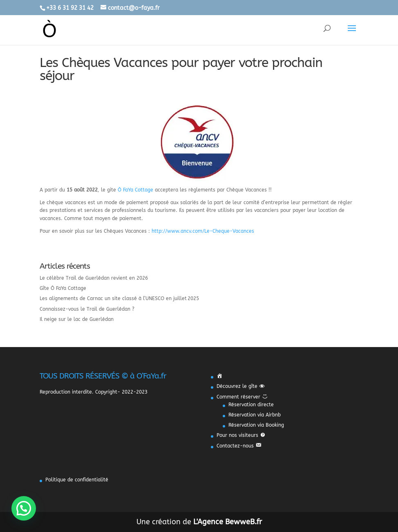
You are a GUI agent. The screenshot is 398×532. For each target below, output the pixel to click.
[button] (24, 508)
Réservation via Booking (256, 425)
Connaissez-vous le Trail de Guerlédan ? (87, 309)
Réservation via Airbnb (255, 415)
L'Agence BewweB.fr (228, 522)
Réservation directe (251, 405)
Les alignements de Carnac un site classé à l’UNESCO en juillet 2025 (119, 298)
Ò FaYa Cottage (135, 190)
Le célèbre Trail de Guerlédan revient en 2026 (94, 278)
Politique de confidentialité (77, 480)
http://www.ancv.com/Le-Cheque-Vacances (203, 231)
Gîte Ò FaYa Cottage (63, 288)
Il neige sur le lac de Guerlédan (77, 319)
